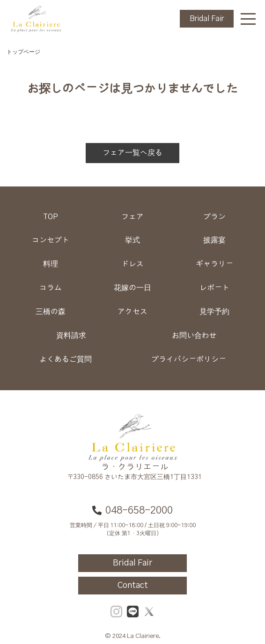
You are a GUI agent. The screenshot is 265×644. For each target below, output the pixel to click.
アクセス (132, 312)
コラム (51, 288)
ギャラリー (214, 264)
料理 (51, 264)
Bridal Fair (207, 19)
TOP (51, 217)
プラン (214, 217)
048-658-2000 (132, 510)
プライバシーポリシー (189, 359)
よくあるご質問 (66, 359)
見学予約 (214, 312)
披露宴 (214, 240)
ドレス (132, 264)
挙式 (132, 240)
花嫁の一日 (132, 288)
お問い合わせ (194, 336)
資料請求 (71, 336)
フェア (132, 217)
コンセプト (51, 240)
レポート (214, 288)
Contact (133, 586)
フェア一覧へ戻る (132, 153)
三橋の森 (51, 312)
